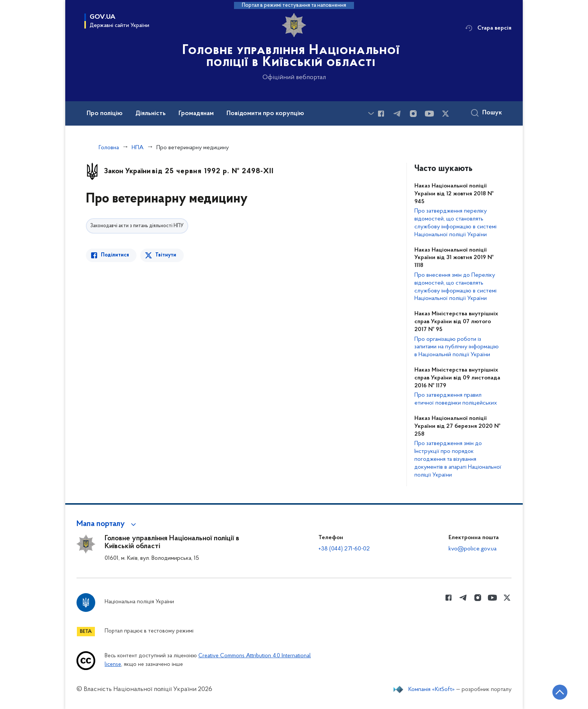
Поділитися (115, 255)
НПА (138, 148)
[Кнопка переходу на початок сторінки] (560, 692)
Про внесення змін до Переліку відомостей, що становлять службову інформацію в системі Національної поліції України (455, 287)
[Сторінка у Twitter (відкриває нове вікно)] (445, 114)
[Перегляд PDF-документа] (241, 369)
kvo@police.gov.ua (472, 549)
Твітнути (166, 255)
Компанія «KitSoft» (432, 690)
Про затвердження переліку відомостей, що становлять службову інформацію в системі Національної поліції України (455, 223)
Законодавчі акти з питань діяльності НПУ (137, 226)
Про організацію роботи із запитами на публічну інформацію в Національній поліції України (457, 347)
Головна (109, 148)
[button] (107, 524)
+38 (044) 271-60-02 (344, 549)
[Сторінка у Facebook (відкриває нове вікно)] (381, 114)
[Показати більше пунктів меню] (371, 113)
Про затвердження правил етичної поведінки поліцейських (456, 399)
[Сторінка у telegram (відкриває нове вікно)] (397, 114)
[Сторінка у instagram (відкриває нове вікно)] (413, 114)
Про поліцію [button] (105, 114)
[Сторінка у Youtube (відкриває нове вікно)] (429, 114)
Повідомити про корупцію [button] (265, 114)
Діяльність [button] (151, 114)
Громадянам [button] (196, 114)
